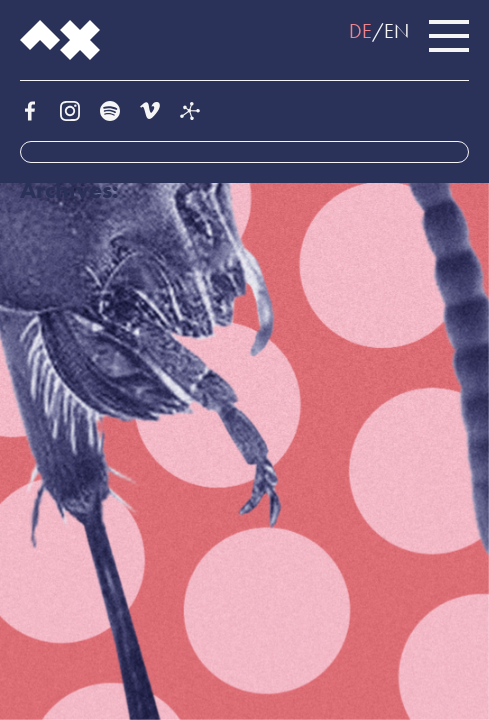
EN (396, 31)
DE (360, 31)
